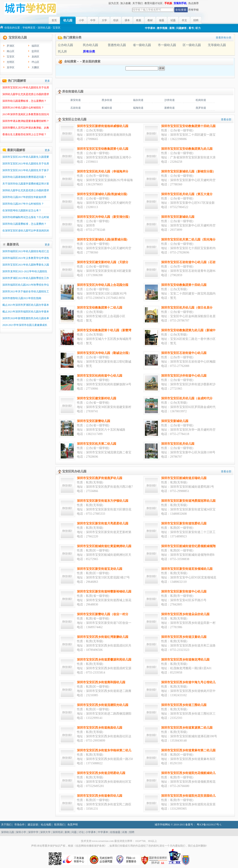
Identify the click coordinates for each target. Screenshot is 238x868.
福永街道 (138, 100)
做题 (162, 20)
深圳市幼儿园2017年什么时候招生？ (23, 204)
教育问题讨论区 (154, 3)
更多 (47, 81)
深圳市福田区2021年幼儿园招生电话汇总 (26, 251)
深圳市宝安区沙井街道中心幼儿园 (184, 376)
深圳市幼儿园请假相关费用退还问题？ (24, 177)
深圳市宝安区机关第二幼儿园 (97, 444)
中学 (93, 20)
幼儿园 (68, 20)
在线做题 (115, 832)
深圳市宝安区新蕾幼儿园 (94, 421)
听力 (198, 28)
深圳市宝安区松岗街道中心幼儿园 (100, 376)
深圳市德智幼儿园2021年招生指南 (22, 298)
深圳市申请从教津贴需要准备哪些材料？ (26, 121)
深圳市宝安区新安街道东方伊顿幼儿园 (103, 501)
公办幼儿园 (65, 45)
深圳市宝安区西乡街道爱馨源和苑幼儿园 (104, 660)
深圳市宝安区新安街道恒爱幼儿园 (184, 523)
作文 (184, 20)
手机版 (168, 3)
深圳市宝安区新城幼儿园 (178, 217)
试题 (173, 20)
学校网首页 (29, 28)
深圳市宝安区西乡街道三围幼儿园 (184, 705)
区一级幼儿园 (192, 45)
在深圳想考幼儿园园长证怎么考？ (22, 210)
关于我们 (138, 3)
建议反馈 (33, 825)
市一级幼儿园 (167, 45)
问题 (74, 832)
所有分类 (89, 52)
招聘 (196, 20)
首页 (54, 20)
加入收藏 (125, 3)
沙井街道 (170, 100)
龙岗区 (35, 57)
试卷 (125, 832)
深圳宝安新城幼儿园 (175, 421)
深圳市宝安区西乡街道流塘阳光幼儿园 (103, 705)
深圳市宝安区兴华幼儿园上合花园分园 (103, 285)
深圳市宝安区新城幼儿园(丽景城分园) (102, 240)
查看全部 (226, 119)
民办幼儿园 (90, 45)
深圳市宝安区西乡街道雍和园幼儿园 (101, 682)
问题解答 (181, 28)
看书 (191, 28)
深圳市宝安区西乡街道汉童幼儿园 (184, 637)
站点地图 (46, 825)
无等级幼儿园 (217, 45)
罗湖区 (11, 46)
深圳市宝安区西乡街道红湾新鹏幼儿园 (103, 637)
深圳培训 (58, 832)
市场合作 (19, 825)
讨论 (81, 832)
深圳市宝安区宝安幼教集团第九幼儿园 (187, 149)
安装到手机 (180, 3)
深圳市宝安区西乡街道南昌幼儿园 (100, 728)
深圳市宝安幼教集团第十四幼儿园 (184, 285)
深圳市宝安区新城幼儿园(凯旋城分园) (102, 194)
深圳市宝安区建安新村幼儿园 (97, 398)
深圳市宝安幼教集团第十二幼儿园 (100, 308)
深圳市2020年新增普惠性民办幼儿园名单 (26, 318)
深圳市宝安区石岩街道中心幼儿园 (184, 353)
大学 (104, 20)
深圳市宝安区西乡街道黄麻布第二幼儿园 (188, 750)
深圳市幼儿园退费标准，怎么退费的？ (24, 101)
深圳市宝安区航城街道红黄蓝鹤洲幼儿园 (104, 546)
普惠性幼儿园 (117, 45)
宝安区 (11, 57)
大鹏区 (35, 67)
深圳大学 (45, 832)
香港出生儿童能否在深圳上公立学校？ (24, 134)
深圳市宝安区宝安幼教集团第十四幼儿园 (188, 126)
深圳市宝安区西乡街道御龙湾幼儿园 (185, 660)
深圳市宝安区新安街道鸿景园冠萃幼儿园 (188, 501)
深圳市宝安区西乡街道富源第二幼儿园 (187, 728)
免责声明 (73, 825)
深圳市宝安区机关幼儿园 (178, 444)
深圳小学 (21, 832)
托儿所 (62, 52)
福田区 (35, 46)
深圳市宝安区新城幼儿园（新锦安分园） (188, 171)
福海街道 (138, 108)
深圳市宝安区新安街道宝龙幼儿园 (100, 569)
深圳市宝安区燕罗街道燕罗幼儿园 (100, 478)
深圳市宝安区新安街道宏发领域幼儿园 (187, 569)
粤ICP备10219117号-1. (209, 825)
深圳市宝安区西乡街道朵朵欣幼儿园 (185, 614)
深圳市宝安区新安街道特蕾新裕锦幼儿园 (104, 592)
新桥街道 (170, 108)
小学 (81, 20)
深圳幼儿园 (44, 28)
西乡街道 (107, 100)
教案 (139, 20)
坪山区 (35, 62)
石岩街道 (76, 108)
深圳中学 (33, 832)
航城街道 (107, 108)
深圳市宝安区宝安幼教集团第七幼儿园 (103, 149)
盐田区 (35, 51)
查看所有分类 (224, 38)
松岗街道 (201, 100)
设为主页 (114, 3)
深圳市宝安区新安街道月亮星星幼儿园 (103, 523)
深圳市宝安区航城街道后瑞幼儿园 (184, 478)
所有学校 (194, 10)
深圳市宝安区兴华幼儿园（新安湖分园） (104, 217)
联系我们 (59, 825)
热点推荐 (194, 3)
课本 (127, 20)
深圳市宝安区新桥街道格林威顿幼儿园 (103, 126)
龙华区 (11, 67)
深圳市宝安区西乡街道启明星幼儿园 (101, 773)
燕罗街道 (201, 108)
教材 (150, 20)
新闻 (172, 28)
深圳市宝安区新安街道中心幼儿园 (184, 592)
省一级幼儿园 (142, 45)
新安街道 (76, 100)
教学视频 (162, 28)
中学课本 (150, 28)
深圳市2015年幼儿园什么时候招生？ (23, 108)
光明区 (11, 62)
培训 (116, 20)
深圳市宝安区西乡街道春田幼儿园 (100, 796)
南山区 (11, 51)
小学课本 (91, 832)
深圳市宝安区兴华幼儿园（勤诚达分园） (104, 353)
